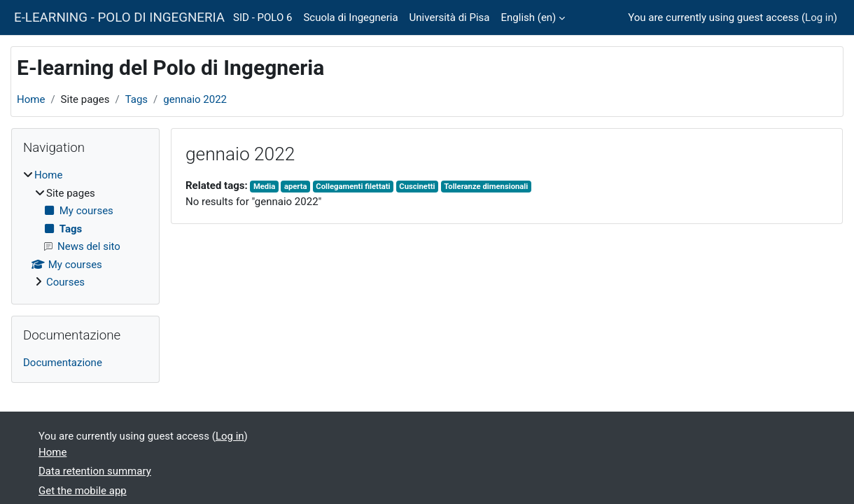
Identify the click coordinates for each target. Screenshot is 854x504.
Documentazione (63, 363)
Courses (65, 282)
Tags (136, 99)
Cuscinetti (417, 187)
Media (264, 187)
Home (31, 99)
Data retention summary (95, 471)
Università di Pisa (450, 17)
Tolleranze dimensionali (486, 187)
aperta (296, 187)
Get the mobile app (83, 491)
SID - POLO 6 (262, 17)
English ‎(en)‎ (529, 17)
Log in (819, 17)
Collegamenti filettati (353, 187)
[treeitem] (85, 229)
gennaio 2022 (195, 99)
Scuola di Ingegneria (350, 17)
